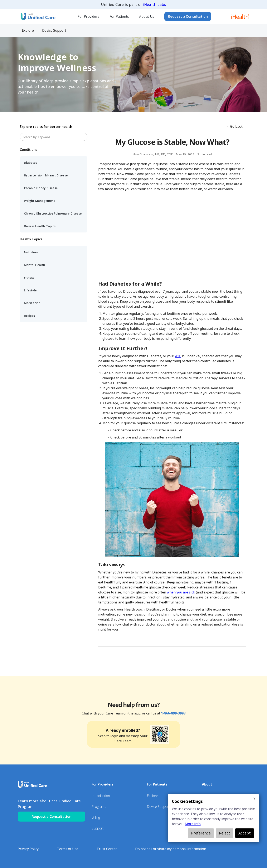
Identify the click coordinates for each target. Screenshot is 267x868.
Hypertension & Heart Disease (46, 175)
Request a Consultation (188, 16)
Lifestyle (30, 290)
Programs (99, 807)
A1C (178, 356)
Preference (201, 833)
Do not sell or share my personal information (171, 849)
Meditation (32, 303)
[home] (38, 16)
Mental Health (35, 265)
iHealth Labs (155, 4)
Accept (245, 833)
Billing (96, 817)
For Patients (119, 16)
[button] (89, 16)
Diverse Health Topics (40, 226)
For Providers (88, 16)
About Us (147, 16)
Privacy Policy (28, 849)
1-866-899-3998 (173, 713)
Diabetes (30, 163)
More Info (193, 824)
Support (98, 828)
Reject (225, 833)
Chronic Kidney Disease (41, 188)
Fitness (29, 278)
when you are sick (181, 592)
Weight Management (40, 201)
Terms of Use (68, 849)
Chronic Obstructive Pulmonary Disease (53, 213)
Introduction (101, 796)
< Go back (235, 126)
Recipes (29, 316)
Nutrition (31, 252)
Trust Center (107, 849)
